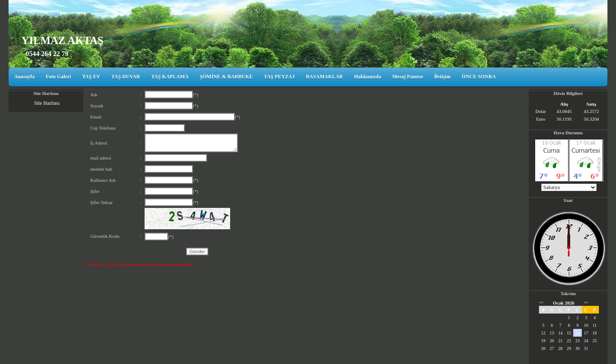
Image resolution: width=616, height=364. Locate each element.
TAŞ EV (91, 77)
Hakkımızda (368, 77)
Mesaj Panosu (408, 77)
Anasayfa (24, 77)
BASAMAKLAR (324, 77)
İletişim (443, 77)
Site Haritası (47, 103)
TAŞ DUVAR (126, 77)
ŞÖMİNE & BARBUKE (226, 77)
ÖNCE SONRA (479, 77)
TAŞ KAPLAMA (170, 77)
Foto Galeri (58, 77)
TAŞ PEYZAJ (279, 77)
